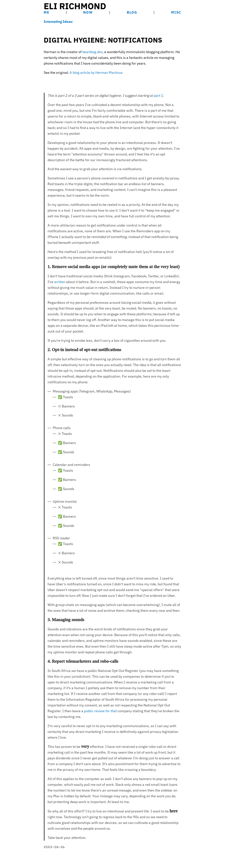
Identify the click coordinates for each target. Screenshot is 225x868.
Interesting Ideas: (58, 22)
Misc (176, 12)
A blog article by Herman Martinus (96, 73)
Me (47, 12)
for (108, 711)
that (114, 711)
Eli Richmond (75, 6)
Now (88, 12)
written (60, 282)
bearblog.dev (92, 52)
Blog (132, 12)
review (99, 711)
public (89, 711)
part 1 (158, 96)
